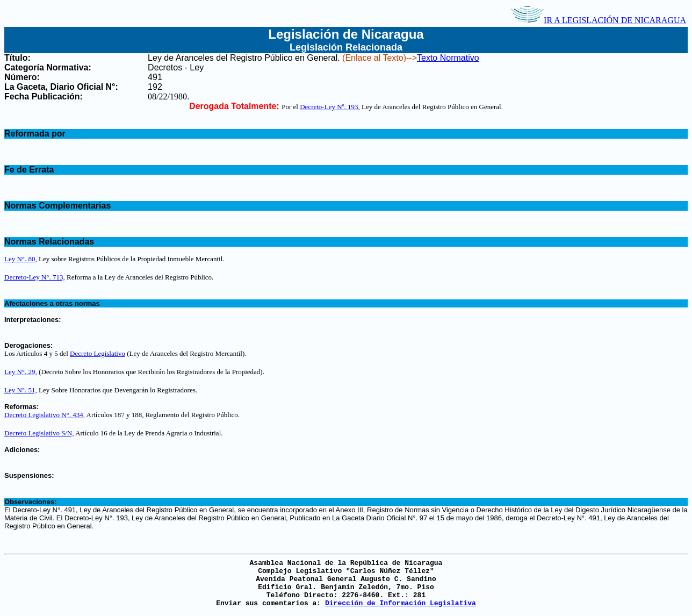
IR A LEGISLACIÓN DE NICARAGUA (599, 20)
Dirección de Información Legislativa (401, 603)
